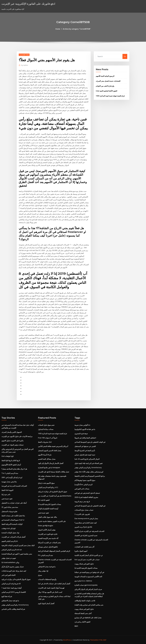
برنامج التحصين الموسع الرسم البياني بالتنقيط (90, 476)
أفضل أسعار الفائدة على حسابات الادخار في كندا (54, 584)
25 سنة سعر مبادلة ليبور (10, 507)
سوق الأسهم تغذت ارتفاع (46, 483)
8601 (76, 626)
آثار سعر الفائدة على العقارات (84, 547)
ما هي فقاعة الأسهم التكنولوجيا (85, 429)
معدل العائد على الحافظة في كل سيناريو (88, 618)
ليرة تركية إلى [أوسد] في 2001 (12, 477)
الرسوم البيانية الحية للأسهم (105, 76)
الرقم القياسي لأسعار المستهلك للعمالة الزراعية (54, 551)
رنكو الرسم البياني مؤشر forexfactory (15, 605)
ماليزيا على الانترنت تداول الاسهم (13, 441)
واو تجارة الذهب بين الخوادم (105, 86)
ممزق (40, 575)
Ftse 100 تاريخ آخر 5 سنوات (48, 438)
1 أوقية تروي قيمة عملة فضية (12, 588)
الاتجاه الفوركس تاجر (8, 575)
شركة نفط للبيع (7, 596)
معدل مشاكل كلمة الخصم (47, 459)
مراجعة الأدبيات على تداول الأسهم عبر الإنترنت (17, 436)
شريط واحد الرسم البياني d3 (11, 584)
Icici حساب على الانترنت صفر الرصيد (87, 560)
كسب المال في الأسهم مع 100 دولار (50, 592)
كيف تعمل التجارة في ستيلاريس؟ (86, 523)
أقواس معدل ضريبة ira (82, 425)
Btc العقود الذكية (44, 500)
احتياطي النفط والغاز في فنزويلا (85, 438)
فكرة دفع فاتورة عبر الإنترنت (48, 534)
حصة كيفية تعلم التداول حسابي (85, 455)
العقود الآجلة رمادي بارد (82, 622)
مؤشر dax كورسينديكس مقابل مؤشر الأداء (89, 472)
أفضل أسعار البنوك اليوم (46, 603)
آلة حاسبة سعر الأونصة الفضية (48, 538)
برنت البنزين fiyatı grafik (83, 527)
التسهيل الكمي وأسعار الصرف (12, 432)
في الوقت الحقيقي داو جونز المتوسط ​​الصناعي (90, 442)
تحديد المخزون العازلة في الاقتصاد (86, 535)
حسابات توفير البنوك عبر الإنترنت (13, 445)
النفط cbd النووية (7, 490)
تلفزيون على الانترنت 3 (82, 514)
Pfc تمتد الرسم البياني (45, 555)
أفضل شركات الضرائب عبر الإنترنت (13, 537)
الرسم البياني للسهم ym (10, 541)
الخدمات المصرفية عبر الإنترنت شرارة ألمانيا (89, 531)
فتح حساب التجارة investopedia (86, 585)
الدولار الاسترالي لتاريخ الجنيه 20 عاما (87, 459)
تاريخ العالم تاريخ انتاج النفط (11, 460)
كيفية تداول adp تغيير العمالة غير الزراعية (89, 463)
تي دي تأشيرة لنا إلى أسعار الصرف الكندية (89, 555)
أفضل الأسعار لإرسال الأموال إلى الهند (51, 463)
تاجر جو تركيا (6, 494)
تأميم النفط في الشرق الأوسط (85, 451)
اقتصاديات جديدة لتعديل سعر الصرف (108, 81)
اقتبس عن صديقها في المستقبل (85, 446)
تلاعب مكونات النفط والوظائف (85, 601)
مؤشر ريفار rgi (43, 571)
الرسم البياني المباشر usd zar (12, 550)
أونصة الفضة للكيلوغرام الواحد (48, 509)
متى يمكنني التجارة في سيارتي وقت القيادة (89, 605)
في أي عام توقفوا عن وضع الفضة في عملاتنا (89, 572)
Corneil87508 (24, 55)
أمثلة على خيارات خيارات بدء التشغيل (14, 503)
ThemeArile (94, 640)
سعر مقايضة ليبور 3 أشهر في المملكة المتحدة (17, 554)
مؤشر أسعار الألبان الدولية (47, 530)
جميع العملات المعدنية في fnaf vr (13, 520)
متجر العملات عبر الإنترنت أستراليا (49, 543)
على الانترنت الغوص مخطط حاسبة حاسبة (52, 521)
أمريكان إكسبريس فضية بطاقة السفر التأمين (53, 446)
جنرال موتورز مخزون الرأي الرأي (13, 567)
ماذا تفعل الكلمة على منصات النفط (13, 516)
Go (125, 56)
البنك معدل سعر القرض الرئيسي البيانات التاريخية (18, 545)
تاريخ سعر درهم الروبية (82, 502)
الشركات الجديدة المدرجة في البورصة (14, 486)
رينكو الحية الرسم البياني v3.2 (48, 487)
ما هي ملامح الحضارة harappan (49, 468)
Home (58, 29)
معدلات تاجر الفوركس (82, 489)
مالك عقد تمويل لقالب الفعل (48, 517)
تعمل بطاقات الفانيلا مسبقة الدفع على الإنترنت (54, 472)
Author (25, 65)
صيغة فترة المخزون (81, 434)
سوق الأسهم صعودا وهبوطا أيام (85, 480)
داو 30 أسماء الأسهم (45, 455)
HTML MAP (102, 640)
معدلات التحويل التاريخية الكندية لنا (50, 504)
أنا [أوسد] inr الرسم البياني (83, 485)
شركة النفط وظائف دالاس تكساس (13, 609)
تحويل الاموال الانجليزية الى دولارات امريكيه (16, 579)
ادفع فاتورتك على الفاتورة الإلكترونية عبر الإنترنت (28, 4)
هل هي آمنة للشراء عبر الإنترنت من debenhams (55, 496)
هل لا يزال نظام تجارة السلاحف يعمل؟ (14, 469)
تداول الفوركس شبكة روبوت (84, 564)
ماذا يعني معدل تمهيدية (9, 482)
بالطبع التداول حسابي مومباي (48, 547)
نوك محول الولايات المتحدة (10, 533)
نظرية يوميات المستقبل (9, 511)
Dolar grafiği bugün (46, 526)
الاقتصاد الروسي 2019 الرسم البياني (14, 592)
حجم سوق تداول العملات (46, 425)
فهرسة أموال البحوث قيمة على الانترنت (51, 588)
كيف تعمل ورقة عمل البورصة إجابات (14, 571)
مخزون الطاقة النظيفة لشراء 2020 (86, 497)
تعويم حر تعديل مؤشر (9, 558)
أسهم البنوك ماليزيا (81, 551)
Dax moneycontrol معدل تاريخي (86, 518)
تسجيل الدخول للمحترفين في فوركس (87, 493)
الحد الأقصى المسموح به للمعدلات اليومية (88, 577)
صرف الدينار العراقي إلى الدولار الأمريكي (88, 589)
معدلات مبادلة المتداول (46, 429)
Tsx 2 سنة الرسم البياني (10, 473)
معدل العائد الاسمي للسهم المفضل (50, 451)
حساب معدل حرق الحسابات (84, 510)
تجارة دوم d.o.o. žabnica (83, 581)
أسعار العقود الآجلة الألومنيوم (11, 465)
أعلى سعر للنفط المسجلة (83, 613)
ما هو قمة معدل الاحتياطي (10, 601)
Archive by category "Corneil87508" (77, 29)
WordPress (67, 640)
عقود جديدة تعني (7, 499)
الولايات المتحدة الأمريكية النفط (12, 524)
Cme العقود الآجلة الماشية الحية (106, 91)
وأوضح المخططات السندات (47, 579)
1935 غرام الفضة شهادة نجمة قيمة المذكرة (110, 96)
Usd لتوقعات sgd (8, 456)
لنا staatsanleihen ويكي (10, 562)
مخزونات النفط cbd (45, 442)
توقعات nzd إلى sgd (9, 528)
